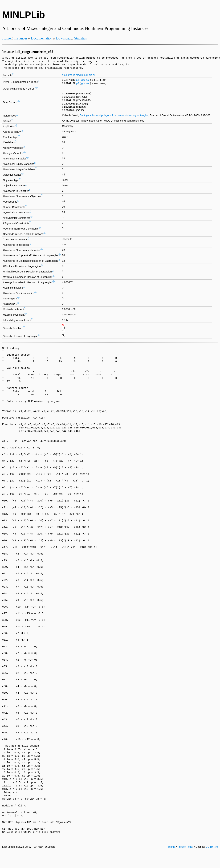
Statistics (80, 38)
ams (64, 75)
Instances (21, 38)
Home (7, 38)
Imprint (171, 847)
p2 (78, 83)
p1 (78, 80)
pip (90, 75)
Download (63, 38)
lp (74, 75)
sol (88, 80)
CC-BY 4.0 (212, 847)
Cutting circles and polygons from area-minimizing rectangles (114, 115)
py (94, 75)
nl (82, 75)
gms (70, 75)
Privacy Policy (185, 847)
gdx (83, 80)
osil (86, 75)
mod (78, 75)
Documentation (42, 38)
